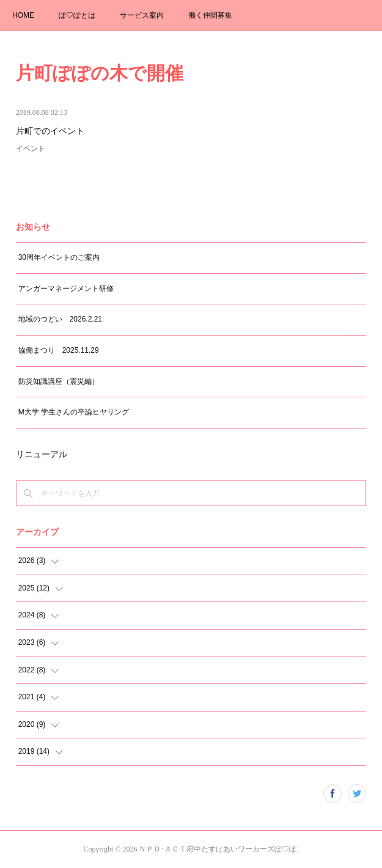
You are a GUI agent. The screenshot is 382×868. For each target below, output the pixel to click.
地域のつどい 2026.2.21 (60, 319)
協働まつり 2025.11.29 (59, 350)
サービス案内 (142, 15)
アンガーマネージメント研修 (66, 289)
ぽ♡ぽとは (77, 15)
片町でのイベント (50, 131)
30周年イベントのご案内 (59, 257)
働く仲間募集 (210, 15)
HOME (23, 15)
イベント (31, 149)
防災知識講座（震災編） (59, 381)
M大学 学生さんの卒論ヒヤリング (74, 412)
